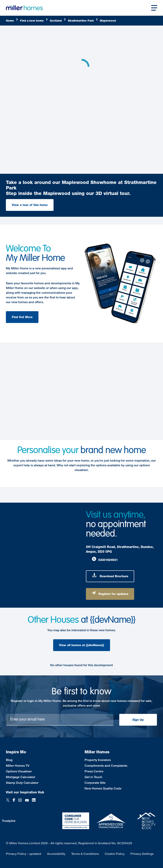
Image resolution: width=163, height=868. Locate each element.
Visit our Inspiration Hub (25, 792)
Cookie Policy (115, 854)
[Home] (12, 21)
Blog (9, 760)
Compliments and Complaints (106, 766)
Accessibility (56, 854)
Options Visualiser (19, 771)
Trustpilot (9, 821)
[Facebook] (14, 802)
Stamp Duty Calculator (22, 783)
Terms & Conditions (85, 854)
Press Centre (94, 771)
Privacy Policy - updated (24, 854)
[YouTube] (27, 802)
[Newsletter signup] (60, 720)
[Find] (34, 21)
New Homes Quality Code (103, 788)
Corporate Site (95, 783)
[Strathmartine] (83, 21)
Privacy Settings (142, 854)
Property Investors (98, 760)
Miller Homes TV (18, 766)
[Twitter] (8, 802)
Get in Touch (93, 777)
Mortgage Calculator (21, 777)
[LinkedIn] (34, 802)
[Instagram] (20, 802)
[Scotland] (58, 21)
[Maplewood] (108, 21)
